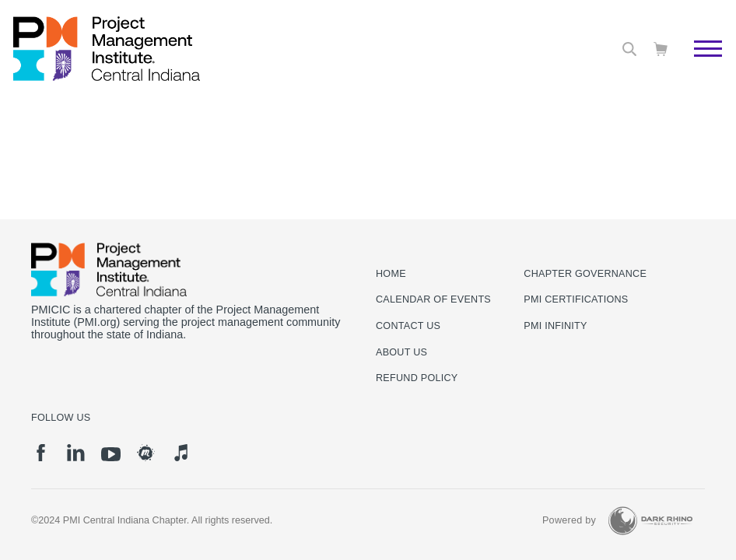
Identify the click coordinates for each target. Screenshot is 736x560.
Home (391, 274)
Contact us (408, 326)
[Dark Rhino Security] (650, 521)
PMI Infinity (555, 326)
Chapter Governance (585, 274)
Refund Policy (417, 378)
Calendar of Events (433, 299)
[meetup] (146, 453)
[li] (76, 453)
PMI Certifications (576, 299)
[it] (181, 453)
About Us (401, 352)
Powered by (569, 520)
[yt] (111, 454)
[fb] (41, 453)
